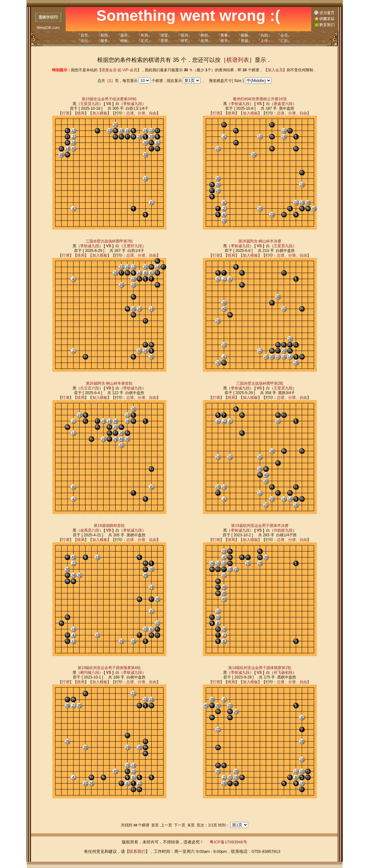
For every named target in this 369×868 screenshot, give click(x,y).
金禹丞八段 (90, 530)
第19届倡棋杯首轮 (109, 526)
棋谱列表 (238, 60)
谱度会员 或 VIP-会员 (119, 70)
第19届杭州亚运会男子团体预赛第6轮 (109, 668)
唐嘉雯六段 (283, 104)
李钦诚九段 (133, 104)
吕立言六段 (90, 388)
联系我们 (137, 851)
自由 (153, 113)
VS (109, 104)
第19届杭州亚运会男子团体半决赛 (260, 526)
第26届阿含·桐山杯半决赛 (260, 241)
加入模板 (100, 113)
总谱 (130, 113)
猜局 (81, 113)
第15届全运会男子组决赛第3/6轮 (109, 99)
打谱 (66, 113)
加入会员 (275, 70)
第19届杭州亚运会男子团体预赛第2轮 (260, 668)
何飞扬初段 (283, 673)
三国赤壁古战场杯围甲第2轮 (260, 383)
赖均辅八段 (90, 673)
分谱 (141, 113)
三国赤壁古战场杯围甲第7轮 (109, 241)
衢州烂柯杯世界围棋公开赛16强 (260, 99)
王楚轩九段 (133, 246)
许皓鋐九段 (283, 530)
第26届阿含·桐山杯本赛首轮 (109, 383)
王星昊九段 (90, 104)
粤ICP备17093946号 (228, 842)
